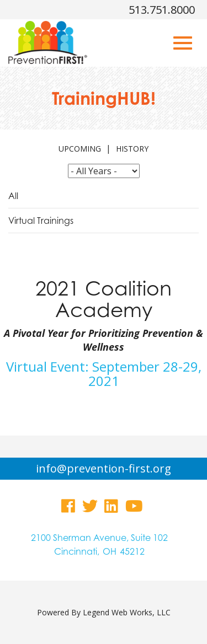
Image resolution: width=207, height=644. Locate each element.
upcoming (80, 149)
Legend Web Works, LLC (127, 612)
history (132, 149)
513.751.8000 (162, 10)
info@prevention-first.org (104, 468)
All (13, 196)
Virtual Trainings (41, 221)
